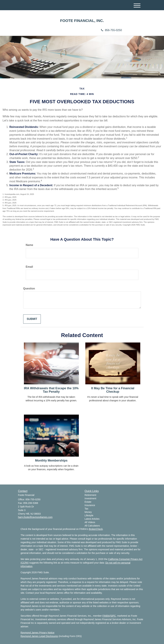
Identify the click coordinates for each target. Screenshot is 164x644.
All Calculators (92, 526)
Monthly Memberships (51, 461)
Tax (87, 509)
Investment (90, 498)
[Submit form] (32, 319)
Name (30, 245)
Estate (88, 502)
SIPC (113, 616)
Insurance (90, 505)
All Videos (90, 522)
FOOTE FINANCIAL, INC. (82, 21)
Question (29, 288)
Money (88, 512)
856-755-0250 (112, 30)
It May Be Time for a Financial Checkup (113, 390)
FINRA (106, 616)
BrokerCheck (96, 529)
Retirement (90, 495)
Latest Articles (92, 519)
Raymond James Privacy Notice (38, 633)
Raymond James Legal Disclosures (39, 636)
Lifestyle (89, 515)
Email (29, 267)
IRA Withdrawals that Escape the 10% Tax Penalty (51, 390)
